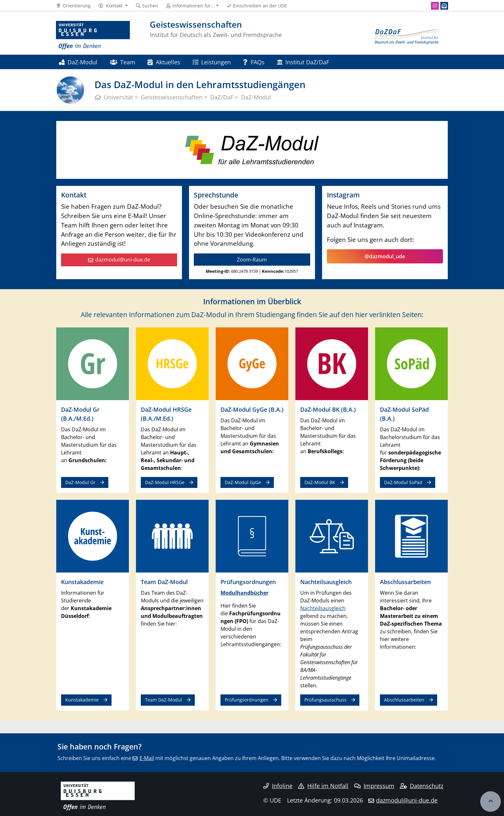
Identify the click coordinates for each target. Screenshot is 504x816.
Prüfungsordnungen (247, 700)
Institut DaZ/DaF (303, 62)
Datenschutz (422, 786)
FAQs (254, 62)
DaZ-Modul (78, 62)
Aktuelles (164, 62)
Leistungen (212, 62)
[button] (113, 6)
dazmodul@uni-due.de (123, 260)
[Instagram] (435, 6)
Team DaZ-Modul (163, 700)
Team (123, 62)
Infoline (278, 786)
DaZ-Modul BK (320, 482)
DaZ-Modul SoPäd (403, 482)
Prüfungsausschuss (325, 700)
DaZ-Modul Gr (80, 482)
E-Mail (147, 758)
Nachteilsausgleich (323, 608)
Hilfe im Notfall (323, 786)
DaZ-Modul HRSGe (165, 482)
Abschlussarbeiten (404, 700)
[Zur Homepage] (93, 35)
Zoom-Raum (252, 260)
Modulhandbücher (244, 593)
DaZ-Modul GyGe (243, 482)
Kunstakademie (82, 700)
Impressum (374, 786)
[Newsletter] (444, 6)
